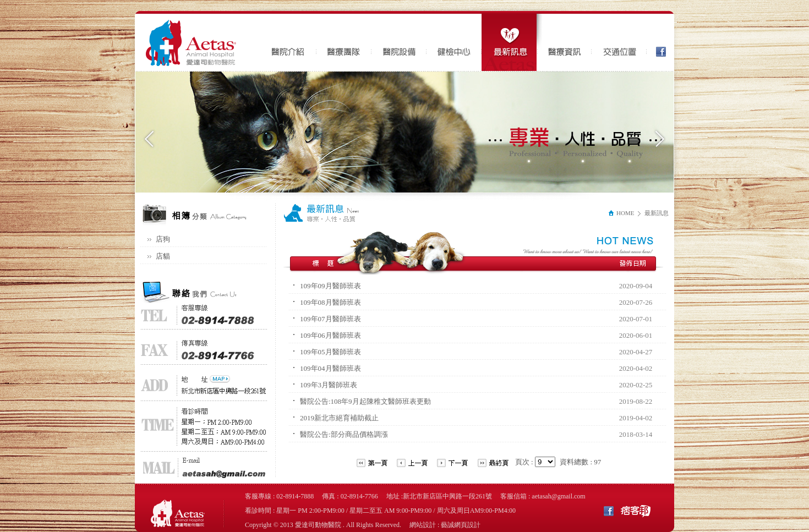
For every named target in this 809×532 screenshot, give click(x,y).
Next (660, 139)
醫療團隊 (344, 42)
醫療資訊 (564, 42)
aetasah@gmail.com (558, 496)
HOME (621, 213)
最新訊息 (512, 42)
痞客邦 (636, 510)
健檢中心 (454, 42)
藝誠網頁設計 (461, 525)
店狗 (163, 239)
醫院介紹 (289, 42)
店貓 (163, 256)
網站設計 (423, 525)
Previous (149, 139)
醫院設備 (399, 42)
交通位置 (619, 42)
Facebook (658, 42)
